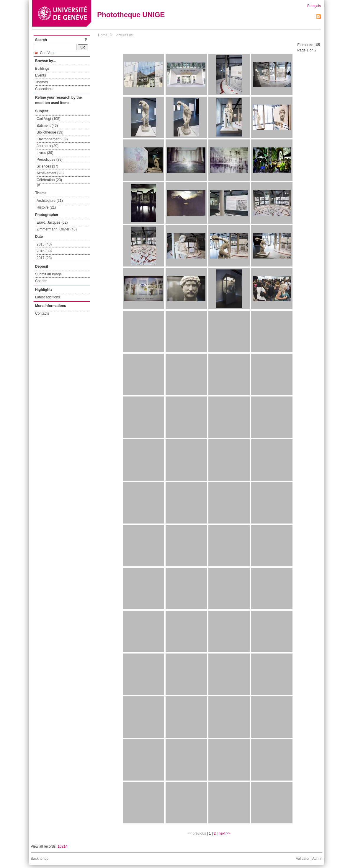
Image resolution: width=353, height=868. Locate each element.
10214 (62, 846)
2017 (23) (44, 258)
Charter (41, 281)
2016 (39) (44, 251)
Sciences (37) (47, 166)
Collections (44, 89)
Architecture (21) (50, 201)
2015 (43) (44, 244)
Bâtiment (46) (47, 126)
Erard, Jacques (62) (52, 222)
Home (103, 35)
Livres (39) (45, 153)
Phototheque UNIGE (131, 15)
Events (41, 75)
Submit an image (48, 274)
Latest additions (48, 297)
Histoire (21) (46, 207)
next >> (225, 833)
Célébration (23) (49, 180)
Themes (41, 82)
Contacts (42, 313)
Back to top (40, 859)
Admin (317, 859)
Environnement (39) (52, 139)
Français (314, 6)
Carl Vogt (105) (49, 119)
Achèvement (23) (50, 173)
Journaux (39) (48, 146)
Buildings (42, 69)
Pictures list (124, 35)
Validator (303, 859)
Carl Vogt (45, 53)
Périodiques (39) (50, 160)
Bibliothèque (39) (50, 132)
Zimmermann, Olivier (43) (57, 229)
